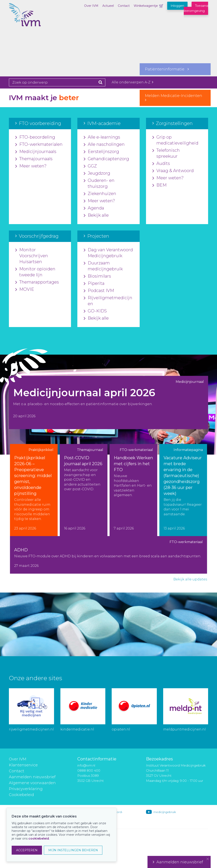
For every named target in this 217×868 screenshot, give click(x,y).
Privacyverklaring (26, 789)
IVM (30, 24)
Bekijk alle (96, 215)
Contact (124, 6)
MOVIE (25, 289)
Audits (161, 164)
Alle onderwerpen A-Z (132, 82)
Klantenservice (23, 765)
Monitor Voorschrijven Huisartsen (32, 256)
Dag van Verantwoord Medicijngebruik (108, 253)
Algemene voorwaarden (32, 783)
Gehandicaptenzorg (106, 159)
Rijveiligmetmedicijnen (108, 301)
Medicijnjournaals (36, 152)
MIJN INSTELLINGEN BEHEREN (73, 850)
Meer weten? (31, 166)
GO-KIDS (95, 311)
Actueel (108, 6)
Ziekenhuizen (100, 194)
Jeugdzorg (97, 173)
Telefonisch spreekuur (166, 153)
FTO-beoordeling (35, 137)
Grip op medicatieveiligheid (175, 140)
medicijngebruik (165, 812)
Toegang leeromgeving (196, 8)
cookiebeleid (39, 839)
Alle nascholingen (104, 145)
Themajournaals (34, 159)
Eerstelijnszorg (101, 152)
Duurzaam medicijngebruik (103, 266)
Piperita (94, 284)
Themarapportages (37, 282)
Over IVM (91, 6)
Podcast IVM (99, 291)
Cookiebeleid (21, 795)
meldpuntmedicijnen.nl (184, 729)
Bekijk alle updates (190, 579)
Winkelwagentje (146, 6)
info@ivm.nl (86, 765)
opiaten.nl (121, 729)
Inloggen (177, 6)
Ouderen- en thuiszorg (99, 184)
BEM (159, 185)
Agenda (94, 208)
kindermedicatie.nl (77, 729)
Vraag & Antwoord (173, 171)
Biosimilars (97, 276)
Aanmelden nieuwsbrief (32, 777)
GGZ (90, 166)
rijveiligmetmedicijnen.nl (31, 729)
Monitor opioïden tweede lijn (35, 272)
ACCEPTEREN (27, 850)
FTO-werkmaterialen (39, 145)
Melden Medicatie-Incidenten (175, 98)
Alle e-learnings (102, 137)
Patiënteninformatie (167, 69)
